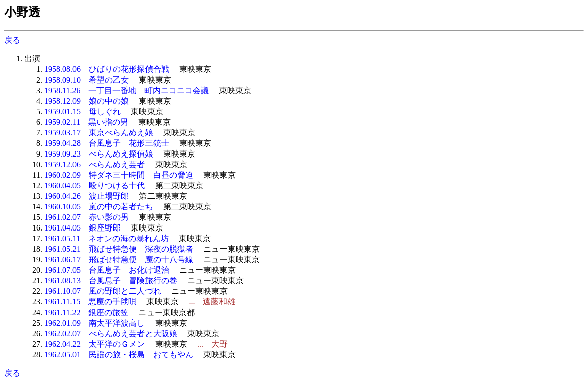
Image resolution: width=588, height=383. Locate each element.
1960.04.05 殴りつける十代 (95, 185)
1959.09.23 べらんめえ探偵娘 (99, 154)
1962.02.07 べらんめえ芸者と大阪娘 (111, 333)
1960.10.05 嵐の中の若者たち (99, 207)
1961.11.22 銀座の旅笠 (86, 312)
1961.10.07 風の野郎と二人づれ (103, 291)
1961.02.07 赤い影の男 (87, 217)
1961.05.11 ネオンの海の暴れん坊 (106, 238)
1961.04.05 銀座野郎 (83, 228)
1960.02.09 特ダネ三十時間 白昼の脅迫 (119, 175)
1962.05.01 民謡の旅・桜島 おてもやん (119, 355)
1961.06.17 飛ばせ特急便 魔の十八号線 (119, 259)
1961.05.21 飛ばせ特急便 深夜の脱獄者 (119, 249)
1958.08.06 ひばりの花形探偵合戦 (107, 69)
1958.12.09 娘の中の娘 (87, 101)
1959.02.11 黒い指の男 (86, 122)
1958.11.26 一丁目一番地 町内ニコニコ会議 (127, 90)
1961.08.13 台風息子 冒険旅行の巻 (111, 281)
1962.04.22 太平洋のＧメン (95, 344)
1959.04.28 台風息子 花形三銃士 (107, 143)
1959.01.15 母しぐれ (83, 111)
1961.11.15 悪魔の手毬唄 (90, 302)
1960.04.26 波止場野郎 (87, 196)
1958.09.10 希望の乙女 (87, 80)
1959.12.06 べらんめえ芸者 (95, 164)
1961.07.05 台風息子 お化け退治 (107, 270)
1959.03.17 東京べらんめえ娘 (99, 133)
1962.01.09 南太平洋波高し (95, 323)
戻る (12, 40)
